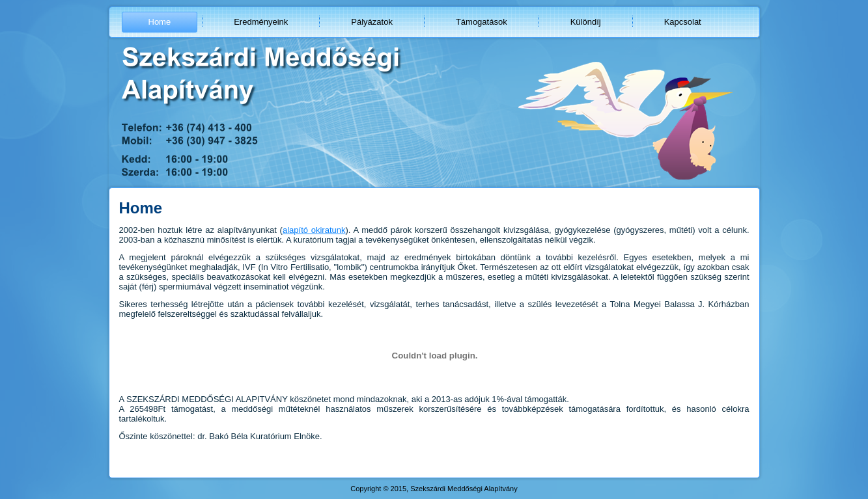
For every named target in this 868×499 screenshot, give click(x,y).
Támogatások (482, 22)
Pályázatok (372, 22)
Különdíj (586, 22)
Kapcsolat (683, 22)
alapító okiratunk (314, 230)
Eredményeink (261, 22)
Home (160, 22)
